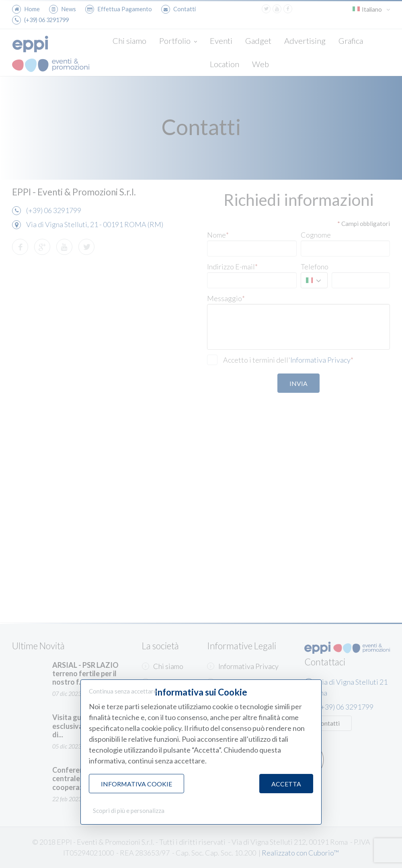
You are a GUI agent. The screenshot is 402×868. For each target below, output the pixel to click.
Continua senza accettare (123, 691)
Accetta (286, 784)
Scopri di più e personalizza (129, 811)
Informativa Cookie (136, 784)
